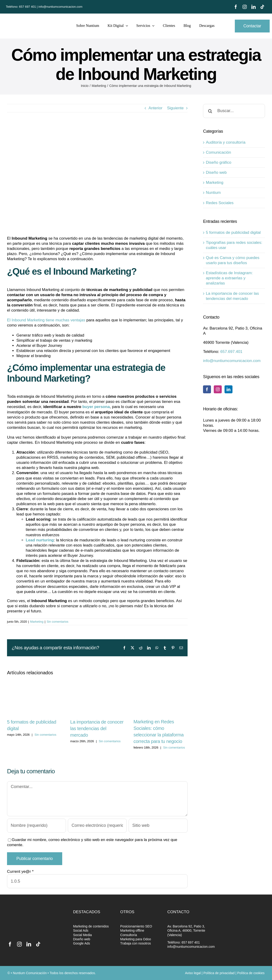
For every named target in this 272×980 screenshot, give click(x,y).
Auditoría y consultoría (226, 142)
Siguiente (175, 108)
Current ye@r (20, 872)
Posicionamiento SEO (136, 926)
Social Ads (81, 930)
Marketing (37, 622)
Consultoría (129, 935)
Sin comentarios (57, 622)
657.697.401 (231, 352)
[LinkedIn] (228, 389)
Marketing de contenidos (91, 926)
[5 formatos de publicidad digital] (34, 699)
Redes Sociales (220, 203)
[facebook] (236, 7)
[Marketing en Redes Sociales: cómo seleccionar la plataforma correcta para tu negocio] (161, 699)
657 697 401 (28, 7)
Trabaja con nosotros (136, 943)
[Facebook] (207, 389)
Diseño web (216, 172)
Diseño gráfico (219, 162)
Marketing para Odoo (136, 939)
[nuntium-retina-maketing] (32, 20)
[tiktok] (262, 7)
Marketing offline (132, 930)
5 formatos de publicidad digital (233, 233)
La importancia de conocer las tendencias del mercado (97, 728)
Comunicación (218, 152)
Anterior (156, 108)
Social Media (82, 935)
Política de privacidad (219, 973)
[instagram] (245, 7)
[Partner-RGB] (247, 913)
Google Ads (81, 943)
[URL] (158, 826)
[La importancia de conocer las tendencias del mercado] (97, 699)
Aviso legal (193, 973)
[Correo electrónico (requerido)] (97, 826)
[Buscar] (210, 111)
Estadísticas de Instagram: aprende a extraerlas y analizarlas (229, 278)
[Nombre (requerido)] (36, 826)
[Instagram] (218, 389)
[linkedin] (254, 7)
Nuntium (213, 193)
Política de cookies (251, 973)
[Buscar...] (234, 111)
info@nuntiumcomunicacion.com (232, 361)
